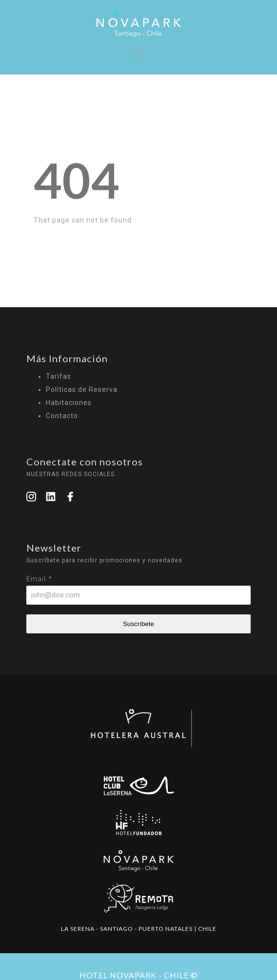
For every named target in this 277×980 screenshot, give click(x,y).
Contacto (62, 416)
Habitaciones (69, 403)
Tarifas (59, 376)
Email (39, 579)
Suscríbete (138, 624)
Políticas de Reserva (82, 389)
